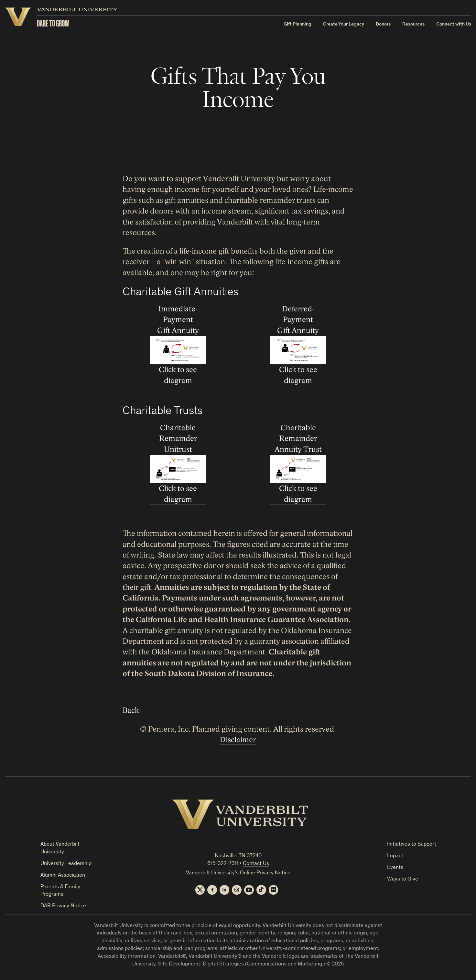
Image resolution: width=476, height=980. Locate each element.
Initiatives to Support (412, 844)
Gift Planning (297, 24)
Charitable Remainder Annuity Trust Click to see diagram (298, 464)
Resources (413, 24)
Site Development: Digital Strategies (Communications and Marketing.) (242, 964)
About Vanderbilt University (60, 848)
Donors (383, 24)
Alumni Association (63, 876)
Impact (395, 856)
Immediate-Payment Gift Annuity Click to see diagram (178, 345)
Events (395, 868)
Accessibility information (127, 957)
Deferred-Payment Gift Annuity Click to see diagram (298, 345)
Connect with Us (454, 24)
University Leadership (66, 864)
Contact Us (256, 864)
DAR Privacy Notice (63, 906)
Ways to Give (403, 879)
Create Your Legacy (344, 24)
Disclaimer (238, 740)
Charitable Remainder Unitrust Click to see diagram (178, 464)
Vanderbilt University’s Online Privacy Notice (238, 873)
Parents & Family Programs (60, 891)
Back (131, 710)
